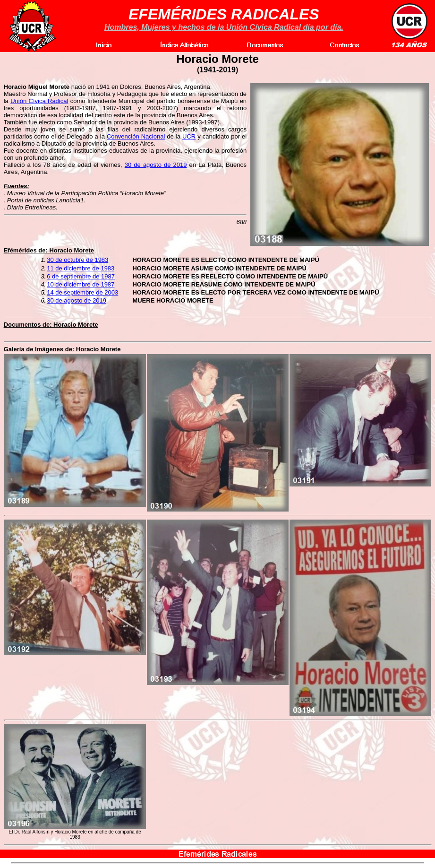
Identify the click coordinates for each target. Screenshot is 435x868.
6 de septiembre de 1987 (81, 276)
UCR (189, 136)
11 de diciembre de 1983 (81, 268)
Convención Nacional (136, 136)
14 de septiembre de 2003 (82, 292)
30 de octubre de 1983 (77, 260)
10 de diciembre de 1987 (81, 284)
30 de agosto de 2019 (156, 165)
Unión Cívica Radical (39, 101)
